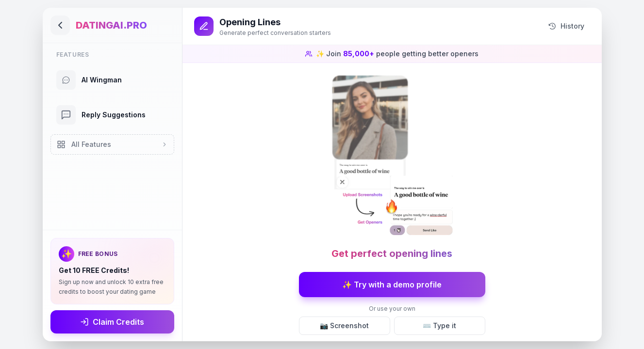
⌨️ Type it (439, 325)
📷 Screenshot (344, 325)
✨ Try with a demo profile (392, 285)
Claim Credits (112, 322)
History (566, 26)
